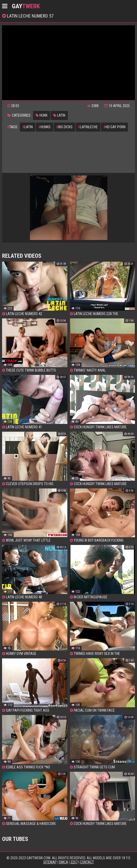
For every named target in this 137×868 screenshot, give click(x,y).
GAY (26, 6)
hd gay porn (114, 127)
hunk (42, 115)
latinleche (88, 127)
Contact (87, 862)
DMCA (64, 862)
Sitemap (50, 862)
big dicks (64, 127)
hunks (45, 127)
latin (59, 115)
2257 (74, 862)
